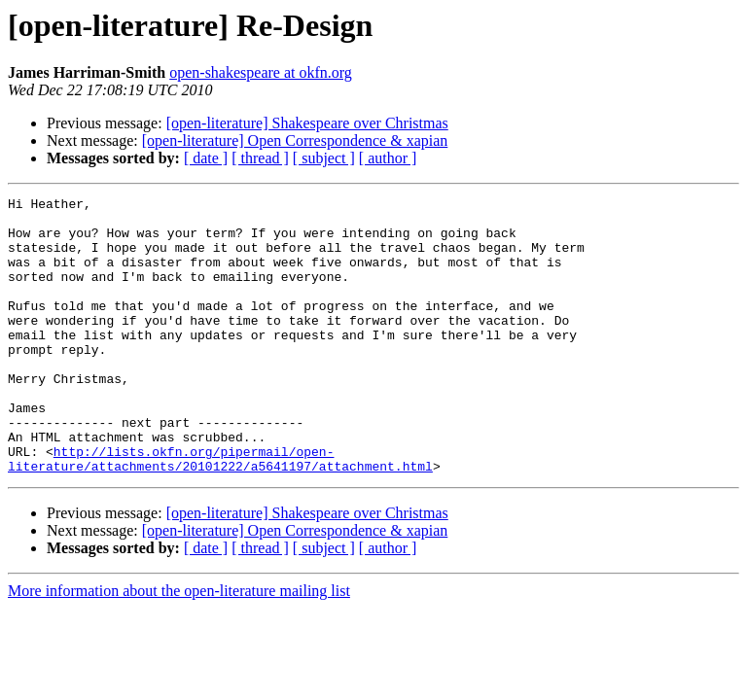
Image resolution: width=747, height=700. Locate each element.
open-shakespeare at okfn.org (261, 72)
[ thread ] (260, 158)
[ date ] (206, 158)
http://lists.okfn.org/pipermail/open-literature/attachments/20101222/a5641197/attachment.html (220, 512)
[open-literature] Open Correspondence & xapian (295, 140)
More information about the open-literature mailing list (179, 646)
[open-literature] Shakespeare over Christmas (307, 123)
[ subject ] (324, 158)
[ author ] (388, 158)
